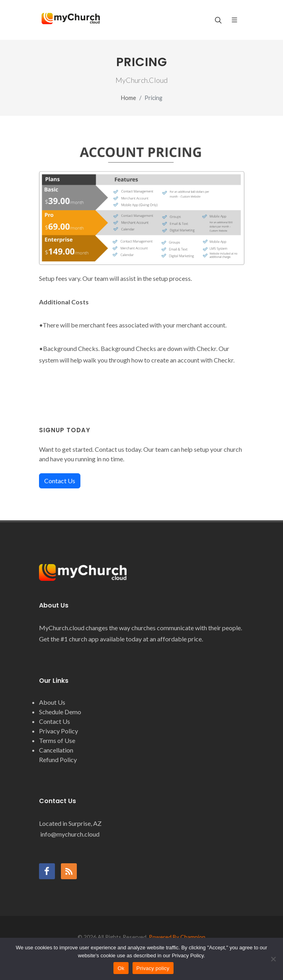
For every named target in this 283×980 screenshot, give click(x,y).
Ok (121, 968)
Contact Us (60, 481)
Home (129, 98)
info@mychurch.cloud (69, 834)
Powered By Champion (177, 937)
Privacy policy (153, 968)
